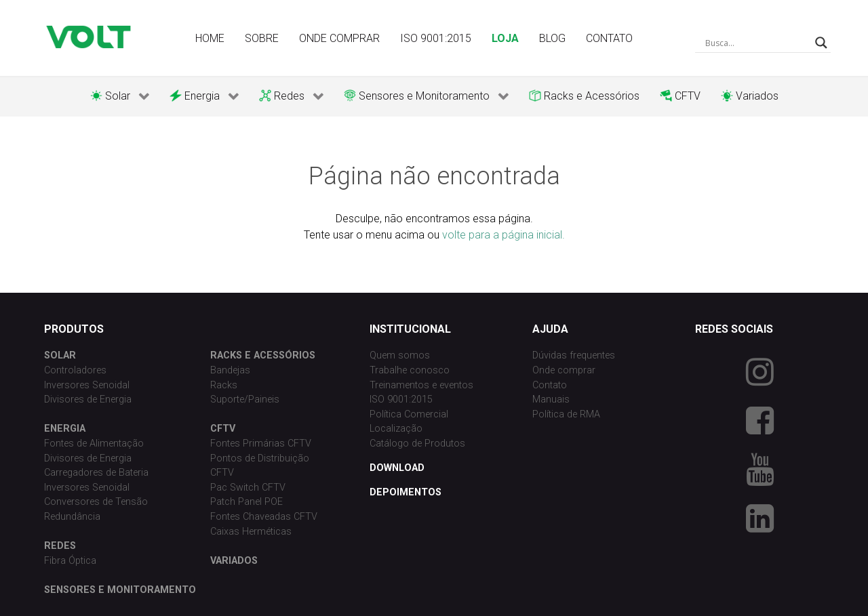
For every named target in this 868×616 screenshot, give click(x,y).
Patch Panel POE (246, 502)
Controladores (75, 370)
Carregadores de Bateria (96, 473)
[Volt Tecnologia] (88, 37)
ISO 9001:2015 (401, 399)
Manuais (551, 399)
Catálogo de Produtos (417, 444)
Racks (224, 385)
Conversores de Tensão (96, 502)
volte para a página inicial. (504, 235)
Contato (550, 385)
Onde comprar (564, 370)
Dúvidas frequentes (574, 355)
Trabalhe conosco (410, 370)
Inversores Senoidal (87, 385)
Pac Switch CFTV (248, 488)
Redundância (72, 517)
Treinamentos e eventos (421, 385)
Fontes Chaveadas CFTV (264, 517)
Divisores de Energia (88, 399)
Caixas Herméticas (251, 532)
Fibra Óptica (70, 561)
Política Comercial (409, 414)
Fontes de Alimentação (94, 444)
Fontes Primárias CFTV (261, 444)
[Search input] (757, 43)
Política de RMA (566, 414)
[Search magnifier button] (821, 43)
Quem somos (400, 355)
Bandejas (230, 370)
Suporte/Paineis (245, 399)
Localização (396, 429)
